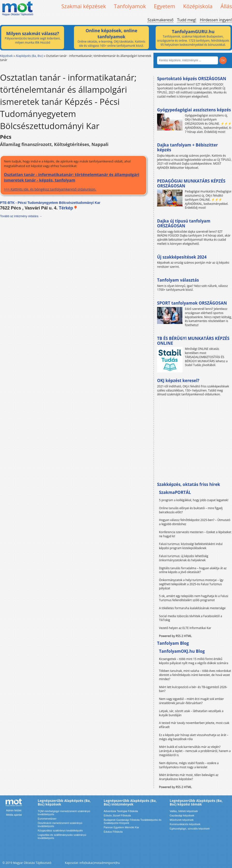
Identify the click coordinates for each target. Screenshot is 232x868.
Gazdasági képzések (182, 815)
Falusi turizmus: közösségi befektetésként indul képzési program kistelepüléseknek (191, 546)
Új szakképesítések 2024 (182, 257)
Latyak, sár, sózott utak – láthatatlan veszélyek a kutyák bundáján (191, 713)
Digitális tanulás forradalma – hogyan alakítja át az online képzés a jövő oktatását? (193, 570)
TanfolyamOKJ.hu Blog (182, 651)
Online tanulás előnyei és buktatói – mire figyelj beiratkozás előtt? (191, 510)
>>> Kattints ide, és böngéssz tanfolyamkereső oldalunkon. (73, 182)
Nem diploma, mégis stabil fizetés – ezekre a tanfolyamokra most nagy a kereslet (189, 765)
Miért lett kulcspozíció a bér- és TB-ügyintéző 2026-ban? (193, 689)
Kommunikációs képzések (185, 824)
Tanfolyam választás (178, 280)
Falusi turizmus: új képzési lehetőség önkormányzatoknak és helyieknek (184, 558)
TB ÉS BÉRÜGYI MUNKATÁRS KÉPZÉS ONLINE (193, 341)
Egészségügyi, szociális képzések (190, 829)
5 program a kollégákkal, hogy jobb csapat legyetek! (194, 500)
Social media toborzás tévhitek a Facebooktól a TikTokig (191, 618)
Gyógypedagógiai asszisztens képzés (194, 110)
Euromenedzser (47, 819)
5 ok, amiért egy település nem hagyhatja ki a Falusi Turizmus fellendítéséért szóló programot (194, 598)
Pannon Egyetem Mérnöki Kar (121, 827)
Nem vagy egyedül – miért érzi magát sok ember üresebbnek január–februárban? (191, 701)
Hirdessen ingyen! (216, 20)
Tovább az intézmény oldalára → (21, 216)
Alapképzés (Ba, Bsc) (29, 56)
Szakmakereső (160, 20)
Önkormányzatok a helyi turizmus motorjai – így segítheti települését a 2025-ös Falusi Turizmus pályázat (191, 584)
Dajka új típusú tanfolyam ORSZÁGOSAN (184, 223)
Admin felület (14, 810)
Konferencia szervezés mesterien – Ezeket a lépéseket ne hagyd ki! (195, 534)
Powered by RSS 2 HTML (175, 636)
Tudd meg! (187, 20)
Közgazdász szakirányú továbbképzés (60, 830)
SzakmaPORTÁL (175, 492)
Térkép (68, 208)
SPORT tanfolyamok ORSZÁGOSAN (192, 303)
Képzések (6, 56)
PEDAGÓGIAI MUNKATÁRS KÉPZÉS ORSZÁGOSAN (191, 183)
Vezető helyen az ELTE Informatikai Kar (185, 628)
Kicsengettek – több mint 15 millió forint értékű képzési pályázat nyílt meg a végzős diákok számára (194, 661)
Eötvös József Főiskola (117, 815)
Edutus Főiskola (113, 832)
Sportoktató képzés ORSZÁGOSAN (192, 79)
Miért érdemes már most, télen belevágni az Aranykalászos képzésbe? (189, 777)
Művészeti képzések (182, 820)
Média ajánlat (14, 815)
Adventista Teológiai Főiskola (121, 811)
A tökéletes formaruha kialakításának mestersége (192, 608)
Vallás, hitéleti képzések (184, 811)
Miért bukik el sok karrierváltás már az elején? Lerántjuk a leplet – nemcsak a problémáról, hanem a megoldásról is (195, 751)
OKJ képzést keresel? (178, 380)
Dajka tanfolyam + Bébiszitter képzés (187, 147)
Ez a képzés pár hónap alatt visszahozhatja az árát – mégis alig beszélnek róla (194, 737)
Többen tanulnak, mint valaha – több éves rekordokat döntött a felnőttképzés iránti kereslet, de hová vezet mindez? (195, 675)
